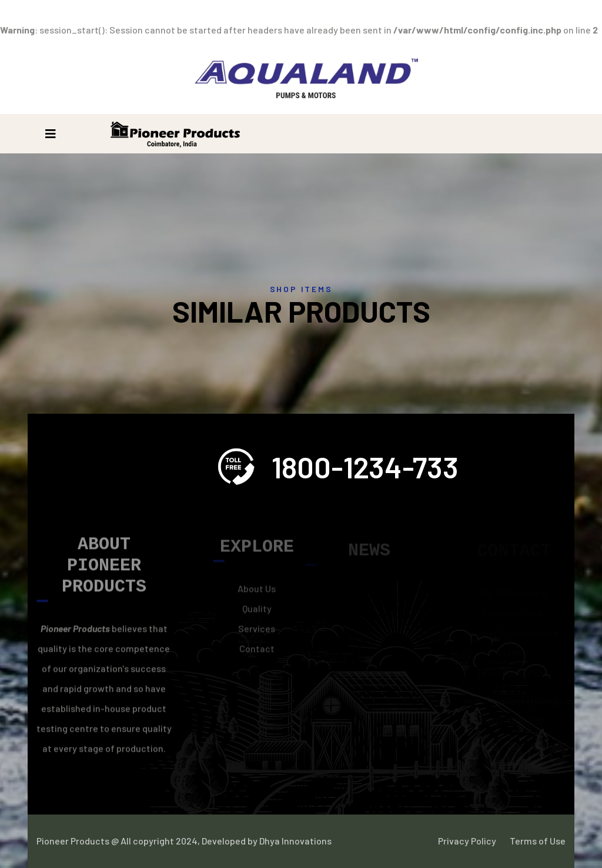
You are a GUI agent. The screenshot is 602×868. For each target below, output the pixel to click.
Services (257, 631)
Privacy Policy (467, 841)
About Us (257, 591)
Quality (257, 611)
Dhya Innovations (295, 841)
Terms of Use (538, 841)
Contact (257, 651)
